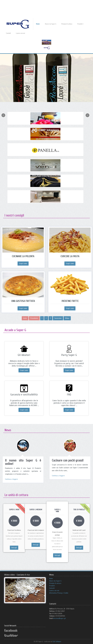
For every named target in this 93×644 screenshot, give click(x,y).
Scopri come (23, 263)
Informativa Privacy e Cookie (59, 593)
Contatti (8, 33)
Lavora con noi (20, 33)
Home (38, 24)
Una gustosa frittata (23, 301)
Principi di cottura (67, 24)
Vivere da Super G (51, 24)
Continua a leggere (11, 479)
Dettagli (14, 548)
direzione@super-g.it (59, 618)
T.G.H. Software (57, 642)
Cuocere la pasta (70, 256)
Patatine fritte (70, 301)
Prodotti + (81, 24)
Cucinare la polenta (23, 256)
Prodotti (52, 586)
